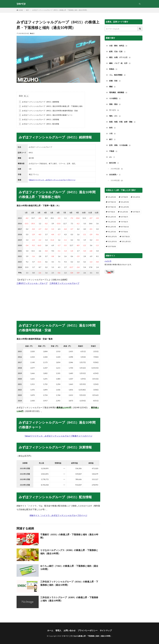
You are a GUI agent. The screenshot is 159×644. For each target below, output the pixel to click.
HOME (21, 10)
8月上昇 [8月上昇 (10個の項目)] (112, 227)
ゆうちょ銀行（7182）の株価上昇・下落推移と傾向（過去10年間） (69, 568)
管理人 (58, 630)
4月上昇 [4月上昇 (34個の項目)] (125, 207)
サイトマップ (106, 630)
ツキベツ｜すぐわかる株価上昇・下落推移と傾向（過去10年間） (87, 636)
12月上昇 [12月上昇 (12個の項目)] (126, 241)
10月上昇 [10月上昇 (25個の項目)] (112, 237)
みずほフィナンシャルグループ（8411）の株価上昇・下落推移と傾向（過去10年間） (60, 10)
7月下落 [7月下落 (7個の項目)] (124, 222)
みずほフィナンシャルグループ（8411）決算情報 (39, 119)
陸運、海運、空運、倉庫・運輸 (122, 122)
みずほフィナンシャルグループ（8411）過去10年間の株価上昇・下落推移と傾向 (51, 106)
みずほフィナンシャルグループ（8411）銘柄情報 (39, 102)
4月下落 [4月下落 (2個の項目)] (111, 212)
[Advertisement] (58, 301)
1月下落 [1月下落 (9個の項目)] (124, 197)
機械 (113, 87)
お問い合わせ (70, 630)
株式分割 (114, 163)
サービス (114, 110)
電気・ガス (115, 116)
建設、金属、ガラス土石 (120, 57)
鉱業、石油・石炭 (117, 52)
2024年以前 (117, 169)
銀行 (28, 10)
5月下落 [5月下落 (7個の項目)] (136, 212)
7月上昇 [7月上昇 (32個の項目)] (112, 222)
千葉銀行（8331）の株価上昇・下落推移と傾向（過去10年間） (69, 536)
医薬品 (113, 69)
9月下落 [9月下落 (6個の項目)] (124, 232)
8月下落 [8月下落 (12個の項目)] (125, 227)
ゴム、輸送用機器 (117, 75)
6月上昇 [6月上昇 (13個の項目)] (112, 217)
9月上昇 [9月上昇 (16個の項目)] (112, 232)
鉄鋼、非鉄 (115, 81)
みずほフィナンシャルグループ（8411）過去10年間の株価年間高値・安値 (48, 111)
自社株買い (115, 175)
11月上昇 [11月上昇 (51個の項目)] (112, 241)
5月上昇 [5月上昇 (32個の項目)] (124, 212)
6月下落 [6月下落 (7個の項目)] (124, 217)
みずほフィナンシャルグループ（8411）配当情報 (39, 124)
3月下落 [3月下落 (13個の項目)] (112, 207)
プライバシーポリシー (88, 630)
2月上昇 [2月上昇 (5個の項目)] (136, 197)
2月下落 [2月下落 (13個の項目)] (112, 202)
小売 (113, 134)
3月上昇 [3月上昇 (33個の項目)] (125, 202)
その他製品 (115, 99)
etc (112, 157)
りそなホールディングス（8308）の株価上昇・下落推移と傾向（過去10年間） (69, 552)
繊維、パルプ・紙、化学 (120, 63)
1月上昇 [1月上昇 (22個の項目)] (112, 197)
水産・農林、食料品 (118, 46)
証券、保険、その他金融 (120, 145)
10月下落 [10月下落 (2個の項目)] (126, 237)
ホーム (50, 630)
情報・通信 (115, 104)
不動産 (113, 151)
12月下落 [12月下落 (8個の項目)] (112, 246)
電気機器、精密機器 (118, 93)
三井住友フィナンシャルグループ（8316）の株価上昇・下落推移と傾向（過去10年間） (69, 583)
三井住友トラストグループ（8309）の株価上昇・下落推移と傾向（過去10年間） (69, 599)
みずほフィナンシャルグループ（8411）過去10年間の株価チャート (46, 115)
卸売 (113, 128)
